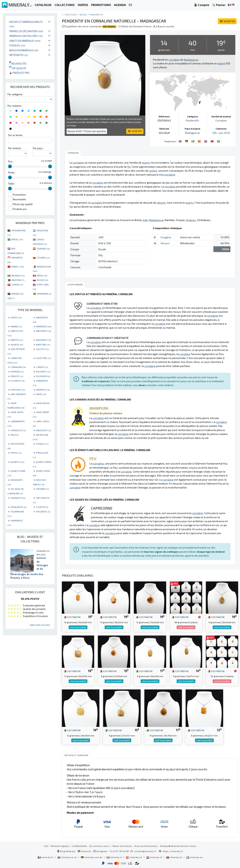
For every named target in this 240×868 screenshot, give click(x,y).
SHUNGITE (18, 498)
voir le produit (78, 627)
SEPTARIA (42, 489)
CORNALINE (18, 367)
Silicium (165, 243)
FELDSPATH (43, 376)
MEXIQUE (18, 275)
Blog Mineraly (66, 851)
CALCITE (42, 349)
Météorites (19, 55)
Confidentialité (79, 846)
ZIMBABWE (44, 294)
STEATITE (42, 507)
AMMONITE (44, 326)
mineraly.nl (154, 857)
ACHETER (227, 21)
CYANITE (42, 367)
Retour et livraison (122, 846)
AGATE (16, 317)
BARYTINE (43, 345)
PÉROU (42, 275)
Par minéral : (15, 148)
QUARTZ (17, 462)
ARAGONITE (43, 340)
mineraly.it (114, 857)
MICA (15, 435)
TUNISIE (17, 284)
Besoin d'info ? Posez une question (87, 131)
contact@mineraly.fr (145, 851)
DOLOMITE (43, 371)
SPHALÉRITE (18, 507)
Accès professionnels (146, 846)
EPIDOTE (17, 376)
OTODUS (42, 444)
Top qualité (18, 68)
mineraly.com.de (92, 857)
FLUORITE (18, 381)
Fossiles (17, 45)
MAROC (18, 267)
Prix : (11, 162)
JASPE (41, 394)
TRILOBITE (43, 511)
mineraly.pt (174, 857)
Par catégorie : (15, 94)
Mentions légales (60, 846)
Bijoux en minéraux (24, 50)
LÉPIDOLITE (18, 430)
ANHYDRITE (43, 331)
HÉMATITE (43, 390)
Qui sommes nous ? (100, 846)
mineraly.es (134, 857)
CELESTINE (43, 358)
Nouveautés (18, 64)
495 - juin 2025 (221, 133)
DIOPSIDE (17, 371)
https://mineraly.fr (173, 851)
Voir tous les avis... (41, 625)
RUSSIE (42, 280)
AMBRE (16, 326)
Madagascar (193, 133)
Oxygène (166, 237)
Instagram (100, 851)
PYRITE (16, 453)
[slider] (10, 166)
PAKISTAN (18, 280)
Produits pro (19, 73)
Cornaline (221, 120)
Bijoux (83, 15)
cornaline (72, 617)
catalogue (70, 15)
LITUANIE (43, 258)
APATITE (17, 340)
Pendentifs (97, 15)
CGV (46, 846)
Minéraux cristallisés (26, 36)
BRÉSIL (17, 239)
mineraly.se (194, 857)
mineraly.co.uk (67, 857)
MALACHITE (43, 430)
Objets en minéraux (25, 41)
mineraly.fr (46, 857)
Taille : (12, 184)
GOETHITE (18, 390)
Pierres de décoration (26, 31)
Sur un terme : (16, 135)
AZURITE (17, 345)
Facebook (84, 851)
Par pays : (38, 148)
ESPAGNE (43, 249)
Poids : (12, 173)
